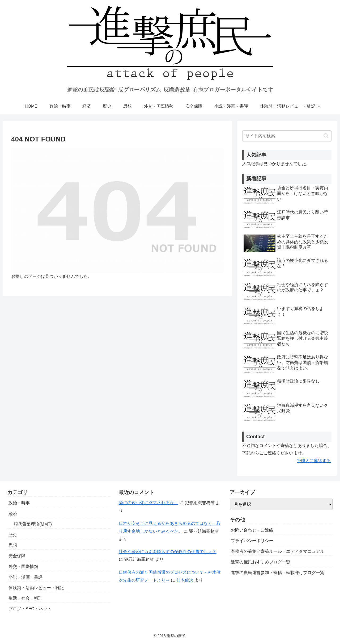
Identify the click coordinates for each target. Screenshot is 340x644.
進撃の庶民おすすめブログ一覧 (261, 562)
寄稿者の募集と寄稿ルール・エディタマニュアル (278, 551)
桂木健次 (185, 580)
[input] (287, 136)
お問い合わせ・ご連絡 (252, 530)
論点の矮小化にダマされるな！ (148, 503)
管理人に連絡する (314, 461)
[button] (326, 136)
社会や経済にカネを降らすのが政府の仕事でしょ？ (168, 552)
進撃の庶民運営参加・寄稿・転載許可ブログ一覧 (278, 573)
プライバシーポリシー (252, 541)
